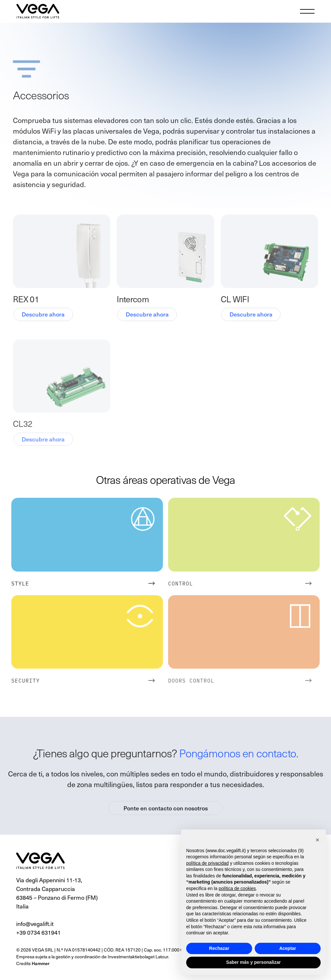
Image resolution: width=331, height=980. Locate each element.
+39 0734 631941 (38, 932)
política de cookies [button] (237, 888)
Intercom (133, 299)
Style (20, 583)
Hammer (41, 963)
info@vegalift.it (35, 924)
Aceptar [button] (288, 948)
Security (26, 680)
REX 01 (26, 299)
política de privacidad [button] (208, 863)
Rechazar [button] (219, 948)
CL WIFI (235, 299)
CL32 (23, 423)
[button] (317, 840)
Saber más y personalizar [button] (254, 962)
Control (181, 583)
